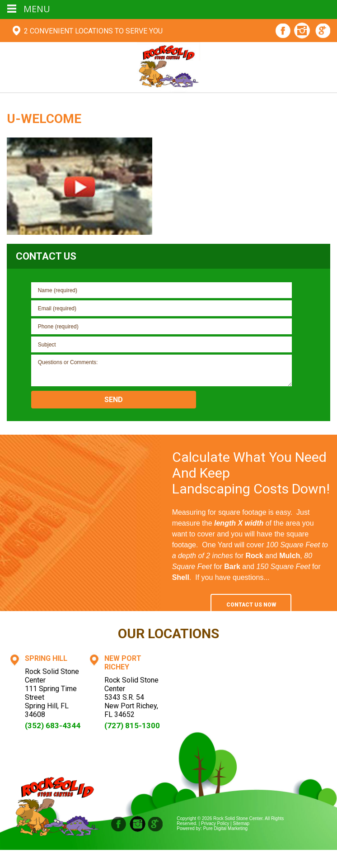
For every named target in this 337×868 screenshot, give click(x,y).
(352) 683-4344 (53, 726)
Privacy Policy (215, 823)
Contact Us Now (251, 605)
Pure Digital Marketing (225, 828)
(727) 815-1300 (132, 726)
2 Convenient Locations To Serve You (93, 31)
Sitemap (241, 823)
